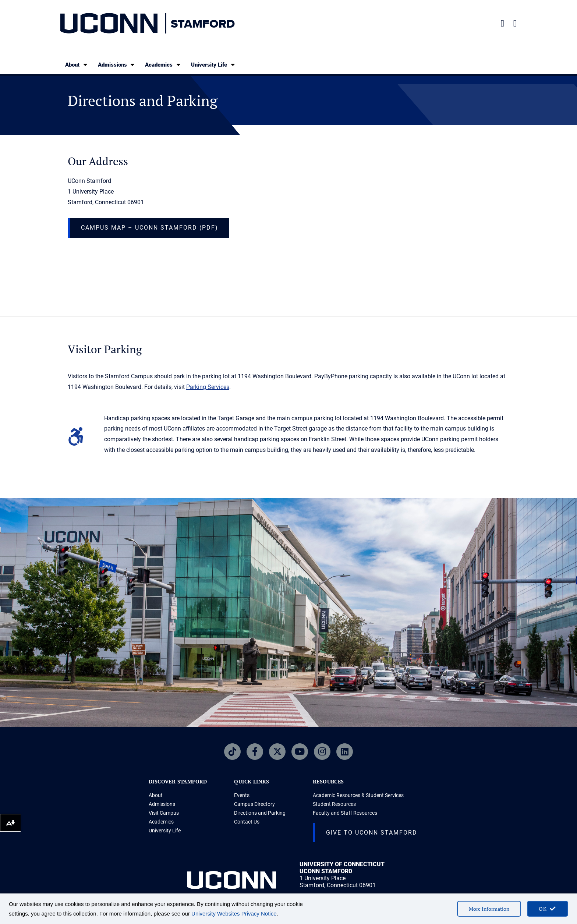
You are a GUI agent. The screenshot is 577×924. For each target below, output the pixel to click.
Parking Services (208, 387)
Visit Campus (164, 813)
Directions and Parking (260, 813)
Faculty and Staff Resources (345, 813)
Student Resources (334, 804)
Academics (163, 65)
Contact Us (247, 822)
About (77, 65)
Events (242, 795)
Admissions (117, 65)
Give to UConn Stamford (372, 833)
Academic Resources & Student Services (358, 795)
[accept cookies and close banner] (548, 909)
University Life (213, 65)
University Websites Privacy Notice (234, 914)
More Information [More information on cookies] (489, 909)
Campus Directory (254, 804)
